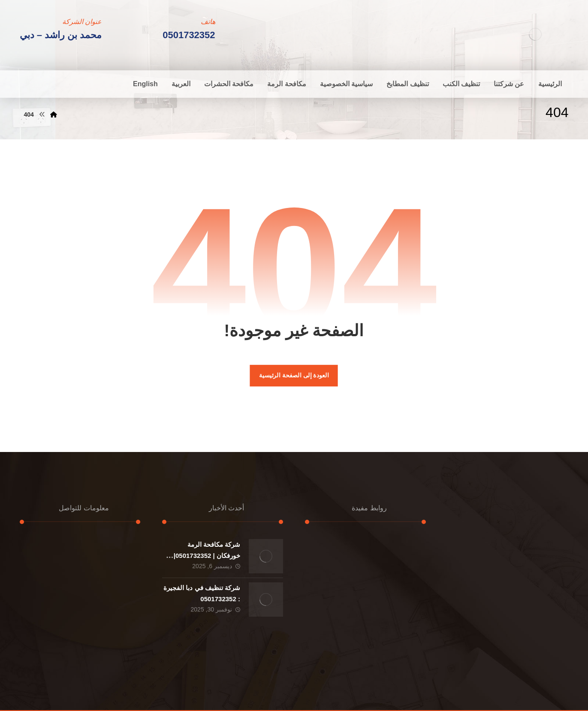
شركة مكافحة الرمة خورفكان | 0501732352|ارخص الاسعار (207, 555)
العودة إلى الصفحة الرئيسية (294, 375)
